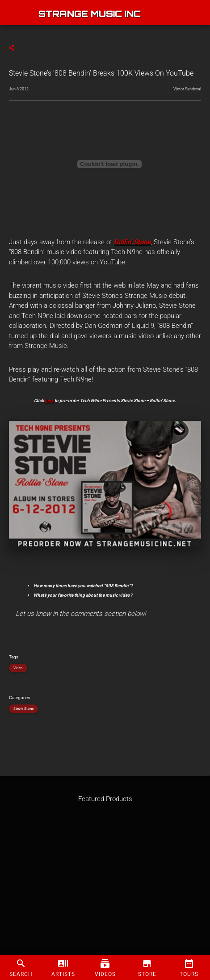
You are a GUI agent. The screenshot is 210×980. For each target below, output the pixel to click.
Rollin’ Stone (132, 242)
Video (18, 668)
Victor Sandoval (187, 89)
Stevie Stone (23, 709)
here (49, 401)
